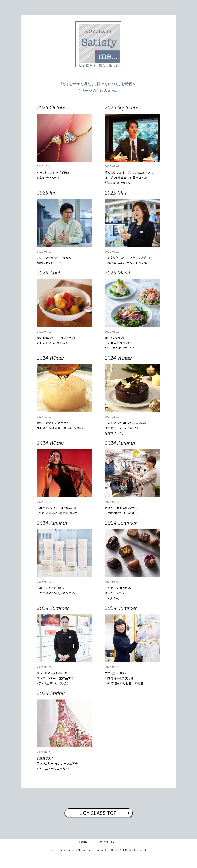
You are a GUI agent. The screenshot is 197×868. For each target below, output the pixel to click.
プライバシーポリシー (110, 852)
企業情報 (79, 852)
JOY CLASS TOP (98, 822)
